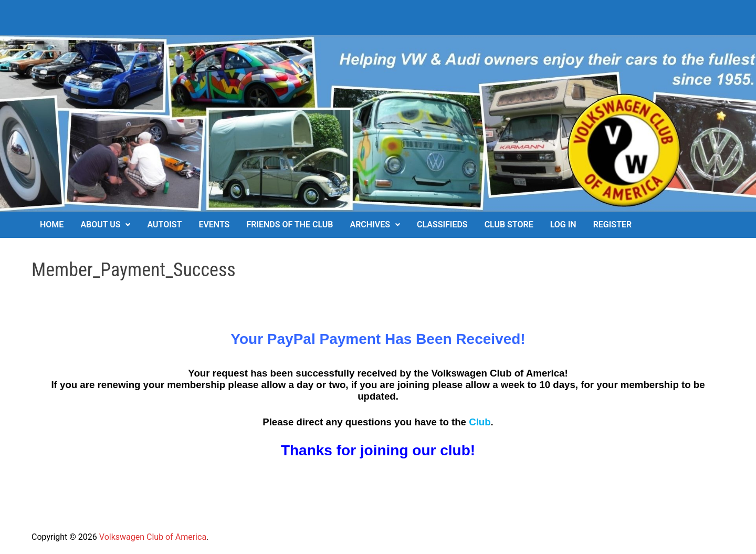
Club (480, 422)
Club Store (509, 224)
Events (214, 224)
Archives (370, 224)
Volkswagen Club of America (153, 537)
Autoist (164, 224)
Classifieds (442, 224)
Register (612, 224)
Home (52, 224)
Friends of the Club (290, 224)
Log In (563, 224)
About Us (100, 224)
